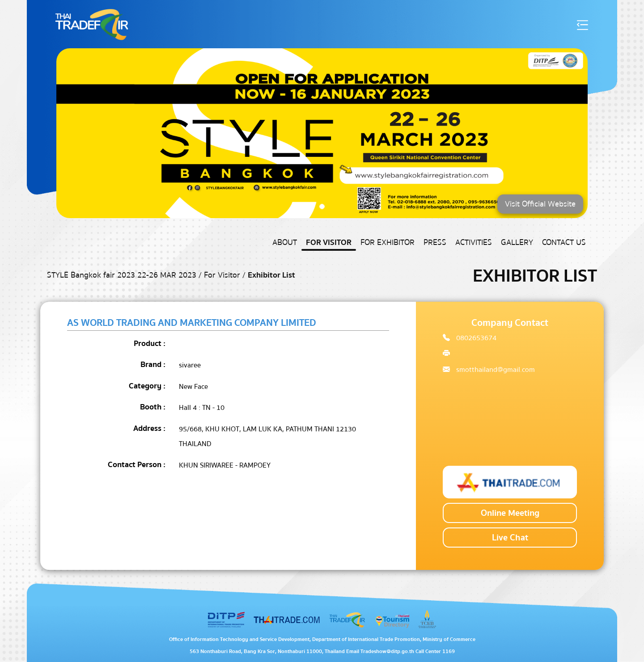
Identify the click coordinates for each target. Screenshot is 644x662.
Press (435, 242)
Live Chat (510, 538)
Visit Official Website (540, 204)
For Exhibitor (388, 242)
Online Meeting (510, 513)
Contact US (564, 242)
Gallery (517, 242)
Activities (474, 242)
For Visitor (329, 242)
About (285, 242)
